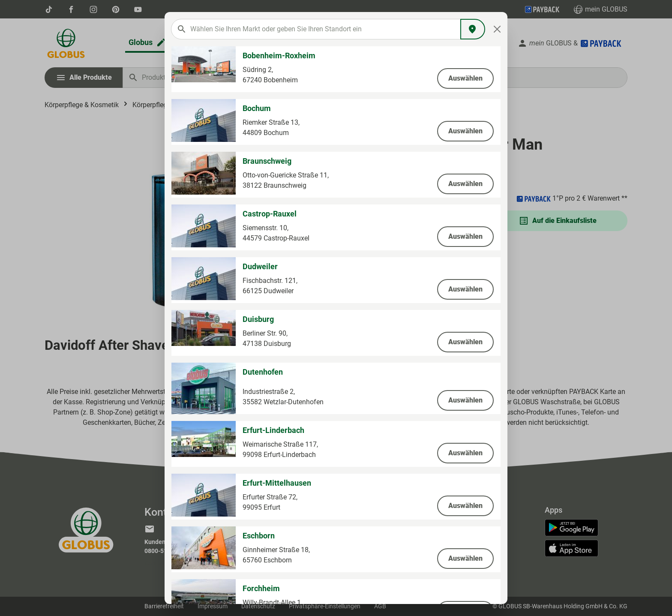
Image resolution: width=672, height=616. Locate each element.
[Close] (497, 29)
